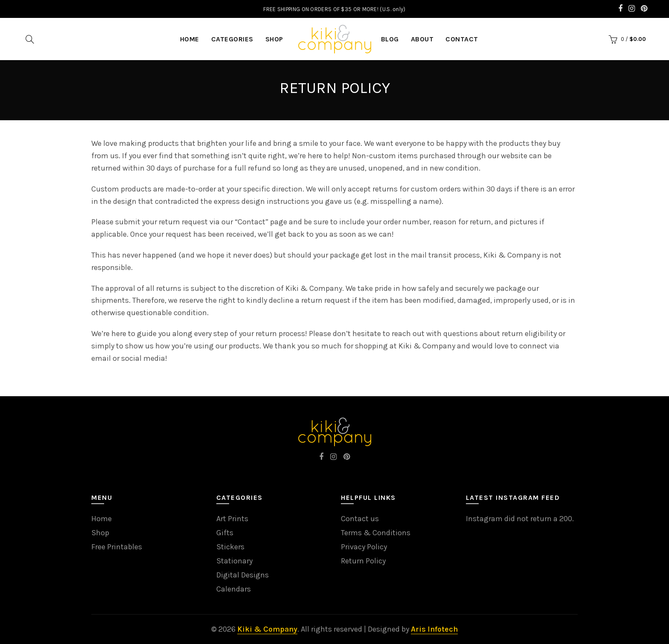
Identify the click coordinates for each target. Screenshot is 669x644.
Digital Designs (243, 575)
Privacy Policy (364, 547)
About (422, 39)
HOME (190, 39)
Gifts (225, 533)
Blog (390, 39)
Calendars (234, 589)
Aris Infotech (434, 629)
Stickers (230, 547)
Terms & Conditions (376, 533)
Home (102, 519)
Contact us (360, 519)
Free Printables (117, 547)
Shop (274, 39)
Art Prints (232, 519)
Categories (232, 39)
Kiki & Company (267, 629)
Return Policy (363, 561)
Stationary (234, 561)
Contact (462, 39)
